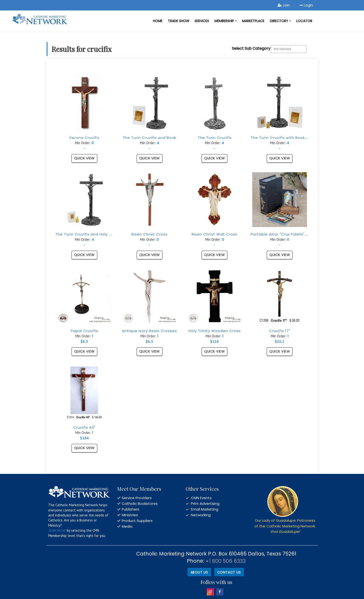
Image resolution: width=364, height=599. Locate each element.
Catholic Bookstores (140, 503)
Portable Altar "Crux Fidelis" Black (283, 234)
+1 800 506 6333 (226, 561)
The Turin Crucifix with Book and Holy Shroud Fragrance (305, 138)
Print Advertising (205, 503)
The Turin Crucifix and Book (149, 138)
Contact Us (229, 572)
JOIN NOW (57, 530)
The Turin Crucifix (215, 138)
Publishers (131, 509)
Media (127, 526)
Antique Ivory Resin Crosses (149, 331)
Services (202, 21)
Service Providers (137, 498)
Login (306, 5)
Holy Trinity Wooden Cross (215, 331)
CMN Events (201, 498)
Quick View (84, 158)
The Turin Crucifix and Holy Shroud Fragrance (100, 234)
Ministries (130, 515)
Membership (226, 21)
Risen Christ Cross (150, 234)
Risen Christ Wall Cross (214, 234)
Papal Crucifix (84, 331)
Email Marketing (205, 509)
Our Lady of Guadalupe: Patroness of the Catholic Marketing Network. (285, 526)
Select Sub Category (251, 48)
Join (284, 5)
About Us (199, 572)
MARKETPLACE (253, 21)
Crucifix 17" (280, 331)
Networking (201, 515)
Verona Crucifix (84, 138)
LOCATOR (304, 21)
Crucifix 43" (84, 427)
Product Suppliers (137, 521)
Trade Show (179, 21)
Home (158, 21)
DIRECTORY (280, 21)
